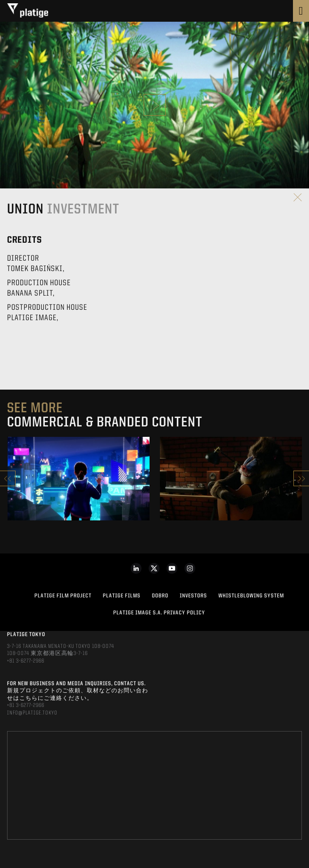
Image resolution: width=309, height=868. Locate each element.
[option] (79, 479)
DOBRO (160, 596)
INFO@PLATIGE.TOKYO (32, 713)
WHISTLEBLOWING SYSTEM (251, 596)
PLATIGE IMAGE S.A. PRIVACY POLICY (159, 613)
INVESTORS (193, 596)
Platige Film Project (63, 596)
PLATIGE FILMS (122, 596)
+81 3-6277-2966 (26, 661)
